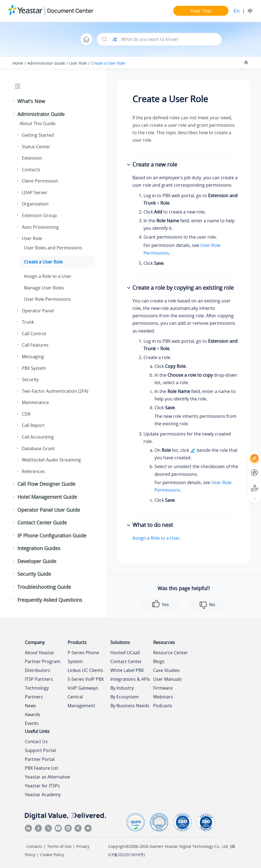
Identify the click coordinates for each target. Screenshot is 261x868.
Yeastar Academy (43, 795)
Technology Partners (37, 692)
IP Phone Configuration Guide (52, 535)
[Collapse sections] (247, 63)
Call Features (35, 345)
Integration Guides (39, 548)
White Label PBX (127, 670)
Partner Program (43, 661)
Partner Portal (40, 759)
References (33, 471)
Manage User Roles (44, 288)
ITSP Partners (39, 679)
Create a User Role (108, 63)
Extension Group (39, 215)
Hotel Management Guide (47, 497)
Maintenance (35, 402)
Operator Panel (38, 311)
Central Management (81, 701)
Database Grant (38, 448)
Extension (32, 158)
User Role (78, 63)
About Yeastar (40, 653)
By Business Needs (130, 706)
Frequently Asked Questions (50, 600)
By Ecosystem (125, 697)
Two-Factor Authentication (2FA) (55, 391)
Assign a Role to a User (48, 276)
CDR (26, 414)
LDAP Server (35, 192)
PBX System (34, 368)
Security (30, 379)
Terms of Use (59, 846)
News (30, 706)
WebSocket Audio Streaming (51, 460)
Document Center (70, 11)
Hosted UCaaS (125, 653)
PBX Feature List (42, 768)
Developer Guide (37, 561)
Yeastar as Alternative (47, 777)
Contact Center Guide (42, 523)
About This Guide (38, 123)
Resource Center (171, 653)
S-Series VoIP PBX (86, 679)
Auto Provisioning (40, 227)
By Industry (122, 688)
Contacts (31, 170)
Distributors (38, 670)
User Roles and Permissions (53, 248)
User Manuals (167, 679)
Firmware (163, 688)
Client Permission (40, 181)
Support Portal (40, 750)
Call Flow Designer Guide (46, 484)
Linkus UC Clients (85, 670)
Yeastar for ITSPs (42, 786)
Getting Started (38, 135)
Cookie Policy (52, 855)
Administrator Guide (46, 63)
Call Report (33, 425)
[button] (14, 101)
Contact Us (36, 742)
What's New (31, 101)
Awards (33, 714)
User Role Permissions (47, 299)
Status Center (36, 147)
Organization (35, 204)
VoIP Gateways (83, 688)
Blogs (159, 661)
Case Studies (166, 670)
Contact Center (126, 661)
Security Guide (34, 574)
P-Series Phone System (83, 657)
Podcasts (163, 706)
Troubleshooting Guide (44, 587)
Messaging (33, 357)
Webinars (163, 697)
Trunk (28, 322)
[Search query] (169, 39)
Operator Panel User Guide (49, 510)
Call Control (34, 334)
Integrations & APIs (130, 679)
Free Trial (201, 11)
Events (32, 723)
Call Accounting (38, 437)
